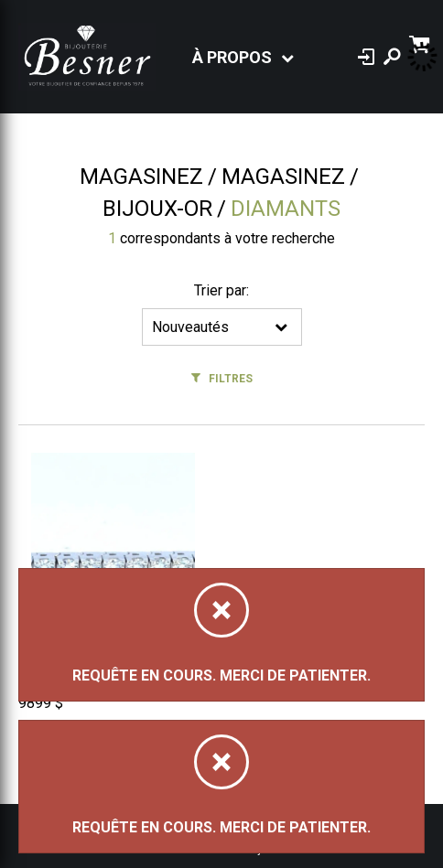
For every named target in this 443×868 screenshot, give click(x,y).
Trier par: (221, 290)
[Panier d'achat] (421, 43)
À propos (232, 57)
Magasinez (141, 177)
